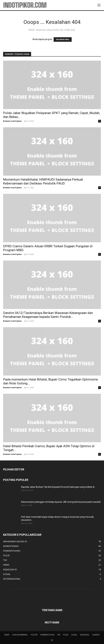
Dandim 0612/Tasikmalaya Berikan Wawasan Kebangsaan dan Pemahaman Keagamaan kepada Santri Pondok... (48, 315)
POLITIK (34, 635)
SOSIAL (74, 635)
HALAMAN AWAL (63, 40)
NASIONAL (85, 635)
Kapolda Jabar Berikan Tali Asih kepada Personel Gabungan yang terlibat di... (58, 487)
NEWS (7, 635)
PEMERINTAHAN (47, 635)
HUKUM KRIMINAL (20, 635)
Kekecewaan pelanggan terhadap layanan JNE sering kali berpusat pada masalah (61, 502)
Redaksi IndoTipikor (12, 121)
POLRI (66, 635)
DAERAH (96, 635)
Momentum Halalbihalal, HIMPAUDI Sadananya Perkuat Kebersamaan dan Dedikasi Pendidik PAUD (43, 181)
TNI (59, 635)
